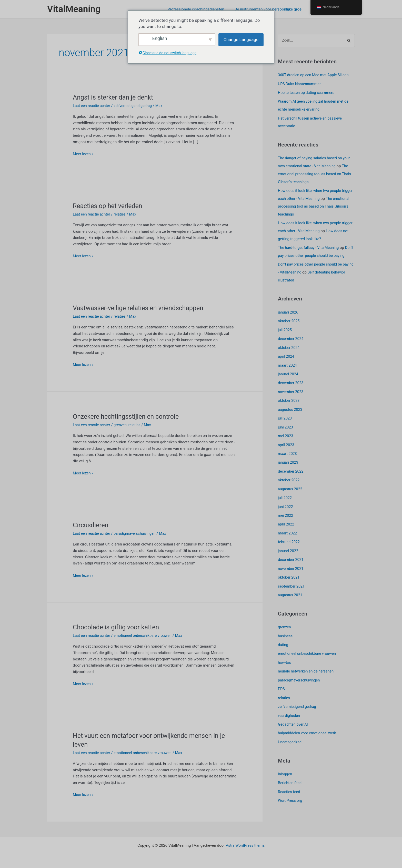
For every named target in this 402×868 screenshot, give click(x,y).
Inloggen (285, 770)
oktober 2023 (289, 403)
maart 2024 (288, 368)
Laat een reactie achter (92, 106)
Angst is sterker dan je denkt (115, 97)
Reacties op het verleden (109, 206)
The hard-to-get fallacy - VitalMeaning (310, 245)
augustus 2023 (291, 412)
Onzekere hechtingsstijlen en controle (128, 416)
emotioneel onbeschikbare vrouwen (146, 636)
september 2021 (292, 585)
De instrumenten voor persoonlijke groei (272, 9)
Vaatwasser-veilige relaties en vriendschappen (141, 308)
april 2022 (286, 524)
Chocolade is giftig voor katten (118, 627)
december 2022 (291, 472)
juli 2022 (285, 498)
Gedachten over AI (294, 720)
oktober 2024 (289, 351)
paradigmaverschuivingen (137, 533)
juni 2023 (286, 429)
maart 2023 (288, 455)
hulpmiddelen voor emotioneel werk (308, 729)
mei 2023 (286, 437)
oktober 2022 (289, 481)
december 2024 (291, 342)
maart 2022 (288, 533)
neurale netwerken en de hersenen (307, 669)
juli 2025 (285, 334)
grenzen (122, 425)
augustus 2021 (291, 593)
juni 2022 (286, 507)
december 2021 (291, 559)
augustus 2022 (291, 489)
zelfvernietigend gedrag (135, 106)
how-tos (285, 660)
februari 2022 (289, 541)
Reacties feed (290, 787)
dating (283, 642)
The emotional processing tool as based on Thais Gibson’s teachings (316, 173)
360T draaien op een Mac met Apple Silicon (315, 75)
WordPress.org (291, 796)
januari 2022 (289, 550)
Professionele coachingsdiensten (202, 9)
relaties (122, 214)
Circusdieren (91, 525)
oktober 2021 (289, 576)
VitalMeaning (74, 9)
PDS (282, 686)
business (286, 634)
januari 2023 (289, 463)
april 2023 (286, 446)
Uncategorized (290, 738)
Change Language (241, 40)
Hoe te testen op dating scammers (307, 93)
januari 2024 (289, 377)
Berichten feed (290, 778)
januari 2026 (289, 316)
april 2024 (286, 359)
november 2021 (291, 567)
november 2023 (291, 394)
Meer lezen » (84, 154)
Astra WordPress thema (245, 845)
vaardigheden (289, 712)
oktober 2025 (289, 325)
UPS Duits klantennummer (300, 84)
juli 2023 (285, 420)
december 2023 (291, 385)
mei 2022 (286, 515)
